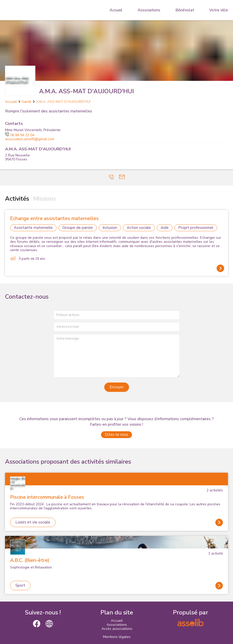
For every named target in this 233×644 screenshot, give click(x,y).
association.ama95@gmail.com (30, 139)
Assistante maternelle (33, 228)
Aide (165, 228)
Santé (27, 102)
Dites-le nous (116, 435)
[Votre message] (117, 356)
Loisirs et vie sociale (33, 522)
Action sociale (139, 228)
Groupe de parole (78, 228)
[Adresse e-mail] (117, 327)
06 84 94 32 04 (20, 135)
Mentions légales (117, 637)
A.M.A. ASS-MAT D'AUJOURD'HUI (63, 102)
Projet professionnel (196, 228)
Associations (149, 10)
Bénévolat (185, 10)
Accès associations (117, 629)
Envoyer (117, 387)
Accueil (116, 10)
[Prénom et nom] (117, 315)
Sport (20, 585)
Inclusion (110, 228)
